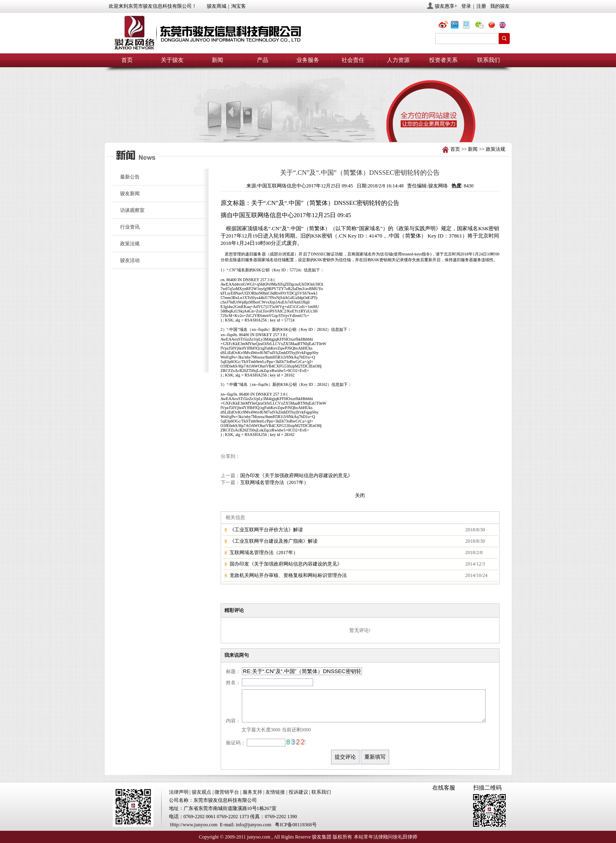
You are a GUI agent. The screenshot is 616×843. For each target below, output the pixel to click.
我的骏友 (500, 6)
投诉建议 (298, 792)
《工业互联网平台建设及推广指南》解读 (274, 541)
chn (493, 26)
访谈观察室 (132, 210)
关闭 (360, 495)
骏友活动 (130, 260)
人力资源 (398, 60)
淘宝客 (239, 6)
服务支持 (252, 792)
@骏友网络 (445, 26)
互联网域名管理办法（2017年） (274, 482)
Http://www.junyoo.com (194, 825)
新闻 (217, 60)
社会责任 (353, 60)
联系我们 (489, 60)
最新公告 (130, 177)
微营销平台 (227, 792)
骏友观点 (202, 792)
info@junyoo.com (253, 825)
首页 (127, 60)
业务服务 (308, 60)
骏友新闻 (130, 194)
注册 (481, 6)
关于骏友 (172, 60)
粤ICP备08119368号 (296, 825)
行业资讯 (130, 227)
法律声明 (179, 792)
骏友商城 (217, 6)
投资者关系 (443, 60)
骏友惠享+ (446, 6)
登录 (466, 6)
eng (506, 26)
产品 (263, 60)
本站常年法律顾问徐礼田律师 (386, 837)
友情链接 (275, 792)
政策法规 (495, 149)
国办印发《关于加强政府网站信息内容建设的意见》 (296, 475)
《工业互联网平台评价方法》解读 (266, 530)
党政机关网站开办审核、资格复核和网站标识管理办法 (288, 575)
